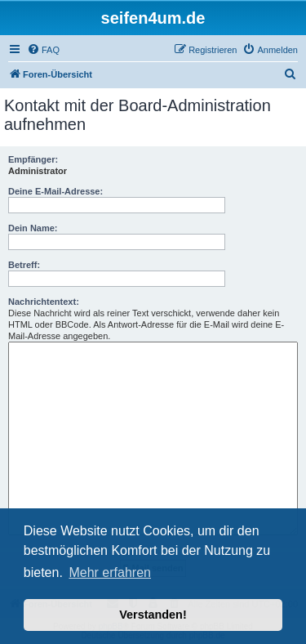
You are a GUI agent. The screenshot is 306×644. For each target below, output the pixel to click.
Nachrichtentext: (44, 302)
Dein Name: (33, 228)
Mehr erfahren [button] (110, 572)
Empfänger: (33, 159)
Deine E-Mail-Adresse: (55, 191)
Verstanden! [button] (153, 615)
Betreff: (24, 265)
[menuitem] (43, 50)
